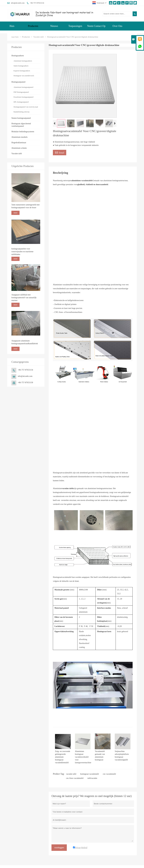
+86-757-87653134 (37, 3)
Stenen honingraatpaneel (21, 118)
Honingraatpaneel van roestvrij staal (26, 107)
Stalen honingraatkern (21, 66)
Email (60, 152)
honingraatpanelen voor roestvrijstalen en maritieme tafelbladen (22, 252)
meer (15, 213)
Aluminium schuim (19, 148)
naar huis (15, 37)
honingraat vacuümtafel (90, 774)
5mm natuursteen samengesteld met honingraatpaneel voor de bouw (25, 206)
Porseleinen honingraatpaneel (23, 97)
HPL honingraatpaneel (21, 102)
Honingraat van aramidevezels (24, 76)
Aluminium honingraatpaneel (23, 87)
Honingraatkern (18, 56)
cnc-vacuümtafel (109, 774)
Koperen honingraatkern (22, 71)
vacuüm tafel (71, 774)
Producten (33, 26)
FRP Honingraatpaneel (21, 92)
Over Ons (117, 26)
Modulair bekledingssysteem (23, 132)
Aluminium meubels (19, 137)
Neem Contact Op (96, 26)
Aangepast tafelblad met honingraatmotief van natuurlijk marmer (24, 298)
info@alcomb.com (18, 3)
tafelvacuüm (92, 778)
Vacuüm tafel (39, 37)
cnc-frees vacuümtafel (75, 778)
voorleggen (59, 848)
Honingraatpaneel (18, 82)
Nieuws (54, 26)
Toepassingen (75, 26)
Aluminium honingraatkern (23, 61)
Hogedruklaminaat (19, 143)
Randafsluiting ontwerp (21, 112)
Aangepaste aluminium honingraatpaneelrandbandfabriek (25, 342)
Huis (12, 26)
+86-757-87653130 (25, 383)
